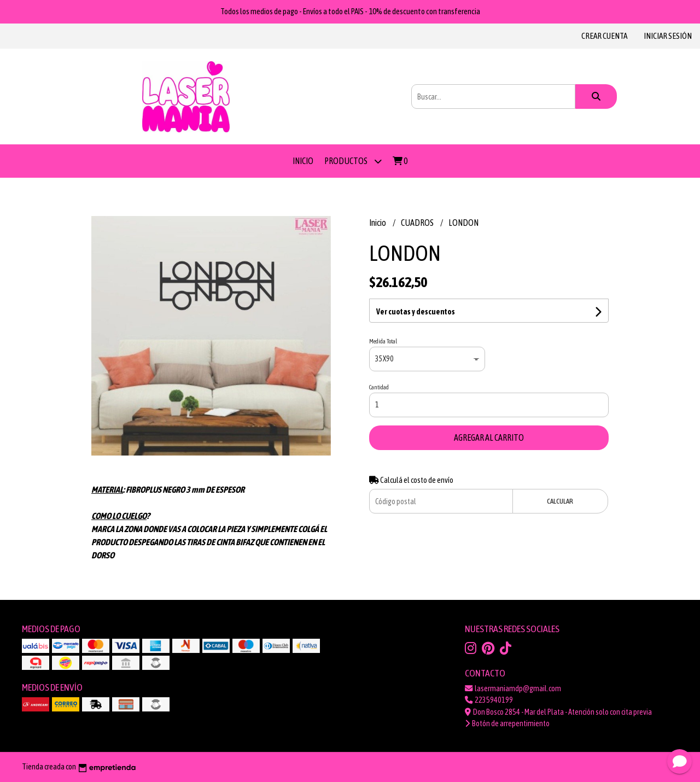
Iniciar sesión (668, 36)
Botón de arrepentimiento (507, 723)
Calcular (560, 501)
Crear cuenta (604, 36)
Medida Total (383, 341)
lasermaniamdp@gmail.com (513, 688)
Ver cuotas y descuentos (416, 312)
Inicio (303, 161)
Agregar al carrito (489, 437)
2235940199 (489, 700)
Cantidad (379, 387)
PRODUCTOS (353, 161)
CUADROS (418, 223)
